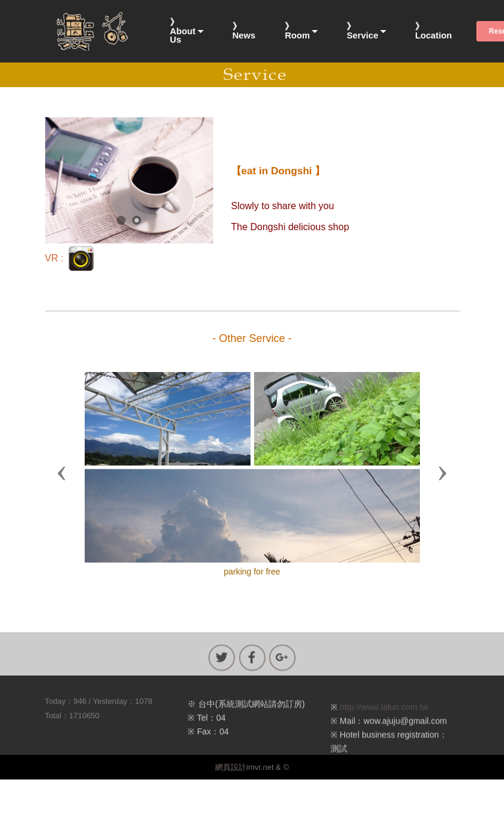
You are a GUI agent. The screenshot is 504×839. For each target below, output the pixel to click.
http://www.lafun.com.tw (384, 719)
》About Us (183, 31)
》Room (297, 31)
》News (244, 31)
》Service (362, 31)
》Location (433, 31)
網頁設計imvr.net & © (252, 767)
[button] (62, 472)
